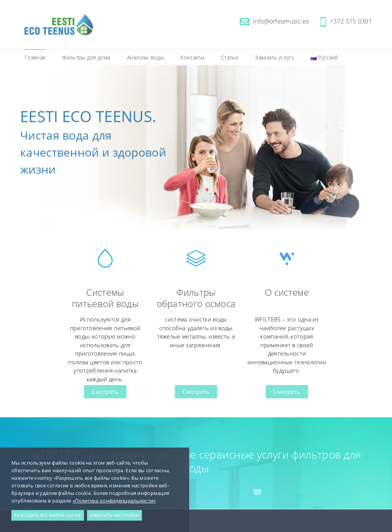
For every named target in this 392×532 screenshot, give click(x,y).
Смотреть (105, 392)
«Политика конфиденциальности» (114, 501)
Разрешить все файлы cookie (48, 515)
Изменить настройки (114, 515)
